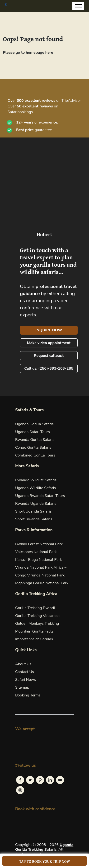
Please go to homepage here (28, 53)
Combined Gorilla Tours (35, 455)
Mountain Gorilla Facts (34, 631)
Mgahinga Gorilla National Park (42, 583)
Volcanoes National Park (36, 552)
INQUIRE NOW (49, 330)
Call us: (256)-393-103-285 (49, 368)
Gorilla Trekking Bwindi (35, 608)
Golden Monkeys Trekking (37, 624)
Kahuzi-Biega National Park (38, 560)
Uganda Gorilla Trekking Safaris (44, 847)
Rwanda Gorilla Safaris (35, 440)
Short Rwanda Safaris (34, 519)
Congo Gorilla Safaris (33, 447)
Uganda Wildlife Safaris (35, 488)
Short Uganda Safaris (33, 511)
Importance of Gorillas (34, 639)
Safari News (26, 680)
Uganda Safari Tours (33, 432)
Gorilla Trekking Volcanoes (38, 616)
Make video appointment (49, 343)
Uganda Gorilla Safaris (34, 424)
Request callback (49, 356)
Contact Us (25, 672)
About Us (23, 664)
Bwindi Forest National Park (39, 544)
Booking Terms (28, 695)
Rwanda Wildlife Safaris (36, 480)
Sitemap (22, 687)
